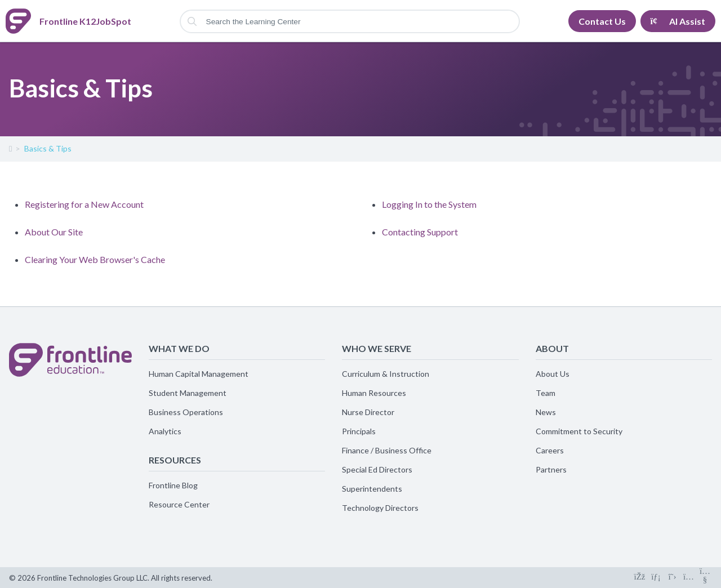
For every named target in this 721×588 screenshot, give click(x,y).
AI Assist (678, 21)
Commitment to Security (579, 431)
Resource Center (179, 504)
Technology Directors (380, 508)
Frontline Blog (173, 485)
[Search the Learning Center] (350, 21)
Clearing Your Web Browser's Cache (95, 259)
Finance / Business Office (387, 450)
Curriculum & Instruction (386, 374)
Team (546, 393)
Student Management (188, 393)
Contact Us (602, 21)
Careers (550, 450)
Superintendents (372, 489)
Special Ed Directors (377, 469)
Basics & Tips (48, 148)
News (546, 412)
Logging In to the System (429, 204)
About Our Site (54, 232)
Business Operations (186, 412)
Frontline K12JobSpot (10, 151)
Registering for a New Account (84, 204)
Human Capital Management (199, 374)
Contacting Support (420, 232)
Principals (359, 431)
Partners (551, 469)
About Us (553, 374)
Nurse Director (368, 412)
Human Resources (374, 393)
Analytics (165, 431)
